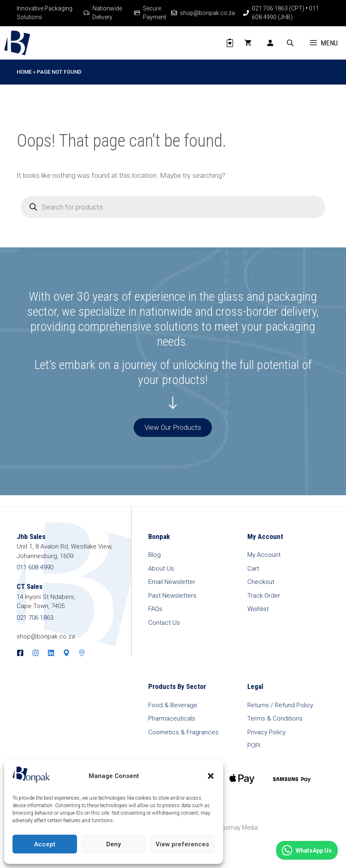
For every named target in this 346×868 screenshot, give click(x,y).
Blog (154, 555)
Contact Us (164, 623)
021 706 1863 (35, 618)
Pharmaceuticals (172, 718)
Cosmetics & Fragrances (183, 732)
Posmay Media (238, 828)
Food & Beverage (173, 705)
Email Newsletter (172, 582)
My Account (264, 555)
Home (24, 72)
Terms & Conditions (275, 718)
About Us (161, 569)
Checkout (261, 582)
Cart (253, 569)
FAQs (155, 609)
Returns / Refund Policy (280, 705)
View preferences (182, 844)
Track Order (264, 596)
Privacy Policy (266, 732)
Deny (113, 844)
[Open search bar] (291, 43)
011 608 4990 (35, 567)
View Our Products (173, 427)
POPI (254, 746)
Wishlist (258, 609)
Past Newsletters (172, 596)
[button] (211, 776)
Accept (45, 844)
